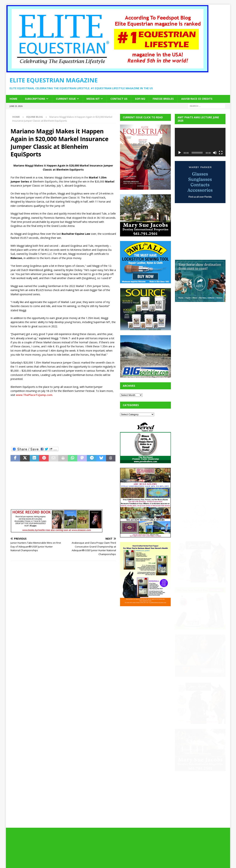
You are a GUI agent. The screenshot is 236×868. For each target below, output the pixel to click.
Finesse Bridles (163, 99)
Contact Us (119, 99)
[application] (200, 142)
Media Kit (93, 99)
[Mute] (215, 153)
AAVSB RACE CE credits (197, 99)
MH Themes (75, 860)
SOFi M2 (140, 99)
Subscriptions (35, 99)
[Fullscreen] (221, 153)
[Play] (180, 153)
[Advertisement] (63, 421)
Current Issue (66, 99)
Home (13, 99)
